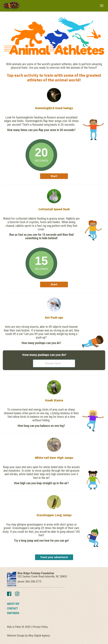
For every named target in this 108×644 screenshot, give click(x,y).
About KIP (13, 604)
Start (54, 176)
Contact (13, 608)
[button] (102, 6)
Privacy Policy (40, 627)
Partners (13, 613)
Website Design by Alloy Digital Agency (28, 636)
